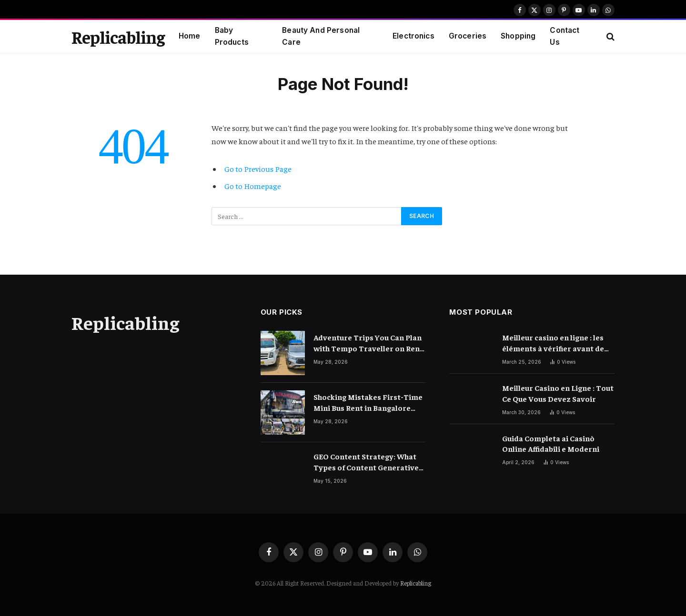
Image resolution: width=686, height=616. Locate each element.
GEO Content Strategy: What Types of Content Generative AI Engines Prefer (366, 462)
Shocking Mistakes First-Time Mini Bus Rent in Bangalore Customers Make (368, 402)
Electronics (414, 36)
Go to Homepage (253, 186)
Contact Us (565, 36)
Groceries (468, 36)
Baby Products (232, 36)
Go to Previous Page (258, 169)
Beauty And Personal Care (321, 36)
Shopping (518, 36)
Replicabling (416, 583)
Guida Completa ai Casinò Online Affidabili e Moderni (551, 443)
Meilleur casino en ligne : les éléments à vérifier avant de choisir (553, 343)
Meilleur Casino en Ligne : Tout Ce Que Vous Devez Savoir (558, 393)
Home (190, 36)
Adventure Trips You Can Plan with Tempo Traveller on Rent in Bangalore (368, 343)
